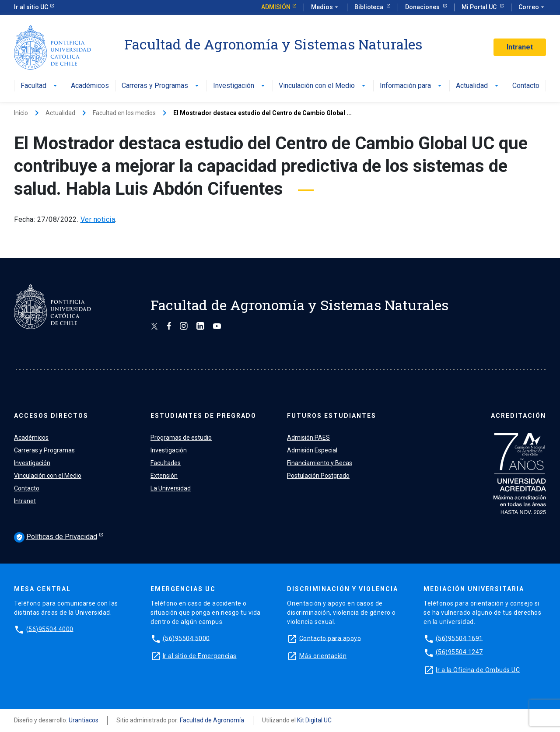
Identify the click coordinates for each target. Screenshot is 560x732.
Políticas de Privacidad (56, 537)
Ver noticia (98, 219)
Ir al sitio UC (31, 7)
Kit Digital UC (314, 720)
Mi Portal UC (480, 7)
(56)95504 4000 (50, 629)
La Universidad (171, 488)
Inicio (21, 113)
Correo (532, 7)
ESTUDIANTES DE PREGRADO (203, 416)
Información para (411, 86)
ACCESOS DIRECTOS (51, 416)
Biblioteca (369, 7)
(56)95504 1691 (459, 638)
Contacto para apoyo (330, 638)
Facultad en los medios (124, 113)
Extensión (164, 476)
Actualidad (478, 86)
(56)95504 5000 (186, 638)
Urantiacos (84, 720)
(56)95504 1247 (459, 652)
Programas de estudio (181, 438)
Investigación (240, 86)
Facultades (166, 463)
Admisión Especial (312, 450)
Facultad (40, 86)
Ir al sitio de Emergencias (200, 655)
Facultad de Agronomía (212, 720)
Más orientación (323, 655)
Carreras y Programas (161, 86)
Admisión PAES (308, 438)
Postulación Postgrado (318, 476)
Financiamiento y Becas (320, 463)
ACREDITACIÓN (518, 416)
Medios (325, 7)
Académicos (90, 86)
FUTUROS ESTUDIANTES (332, 416)
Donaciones (423, 7)
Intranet (520, 47)
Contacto (526, 86)
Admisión (276, 7)
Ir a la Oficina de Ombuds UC (478, 669)
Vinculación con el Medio (323, 86)
